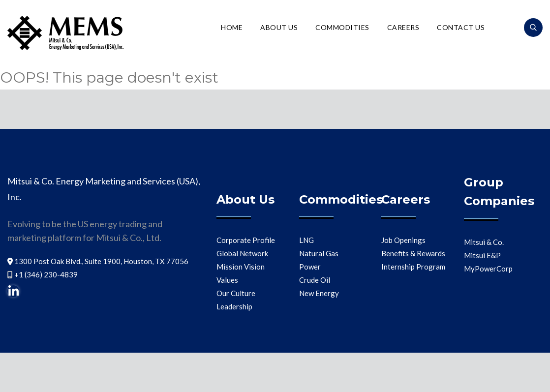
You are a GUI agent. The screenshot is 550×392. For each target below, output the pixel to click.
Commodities (342, 27)
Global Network (242, 253)
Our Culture (236, 293)
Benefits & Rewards (413, 253)
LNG (306, 240)
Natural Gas (319, 253)
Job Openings (403, 240)
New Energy (319, 293)
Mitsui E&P (482, 255)
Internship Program (413, 267)
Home (232, 27)
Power (310, 267)
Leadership (234, 306)
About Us (279, 27)
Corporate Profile (246, 240)
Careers (403, 27)
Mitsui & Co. (484, 242)
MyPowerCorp (488, 269)
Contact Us (461, 27)
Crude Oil (315, 280)
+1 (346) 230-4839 (46, 274)
